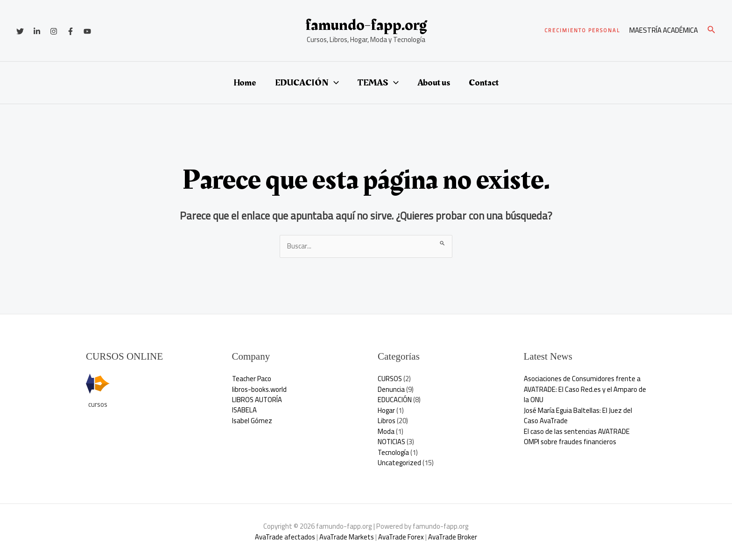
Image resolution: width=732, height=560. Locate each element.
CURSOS (390, 379)
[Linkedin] (37, 31)
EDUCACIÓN (307, 83)
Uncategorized (400, 463)
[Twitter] (20, 31)
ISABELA (245, 410)
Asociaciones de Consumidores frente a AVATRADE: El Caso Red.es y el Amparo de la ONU (582, 389)
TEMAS (378, 83)
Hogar (387, 410)
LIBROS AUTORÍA (257, 400)
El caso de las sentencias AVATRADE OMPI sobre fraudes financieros (577, 437)
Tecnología (394, 452)
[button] (582, 31)
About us (434, 83)
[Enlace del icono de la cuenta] (664, 31)
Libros (387, 421)
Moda (386, 431)
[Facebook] (70, 31)
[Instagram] (54, 31)
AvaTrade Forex (401, 537)
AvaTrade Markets (346, 537)
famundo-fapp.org (366, 25)
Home (245, 83)
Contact (484, 83)
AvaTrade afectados (284, 537)
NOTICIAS (392, 442)
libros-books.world (259, 389)
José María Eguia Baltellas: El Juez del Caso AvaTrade (578, 416)
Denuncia (391, 389)
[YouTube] (87, 31)
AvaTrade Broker (453, 537)
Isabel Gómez (252, 421)
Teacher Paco (252, 379)
